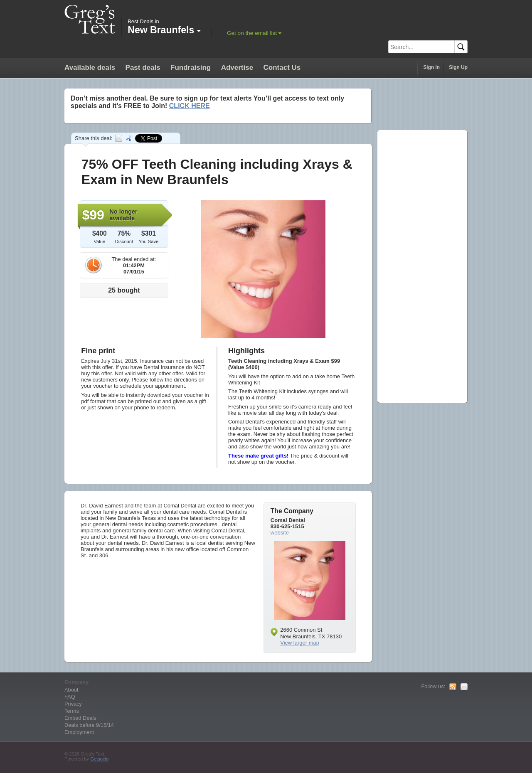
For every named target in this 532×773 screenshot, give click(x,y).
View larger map (300, 643)
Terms (72, 711)
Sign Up (458, 67)
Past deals (143, 68)
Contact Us (282, 68)
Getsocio (99, 759)
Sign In (431, 67)
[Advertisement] (419, 263)
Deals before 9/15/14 (89, 725)
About (71, 690)
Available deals (90, 68)
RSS (453, 687)
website (280, 533)
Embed (130, 138)
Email (119, 138)
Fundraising (191, 68)
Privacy (73, 704)
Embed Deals (80, 718)
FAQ (70, 697)
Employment (79, 732)
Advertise (237, 68)
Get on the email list (252, 33)
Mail (464, 687)
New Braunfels (164, 30)
